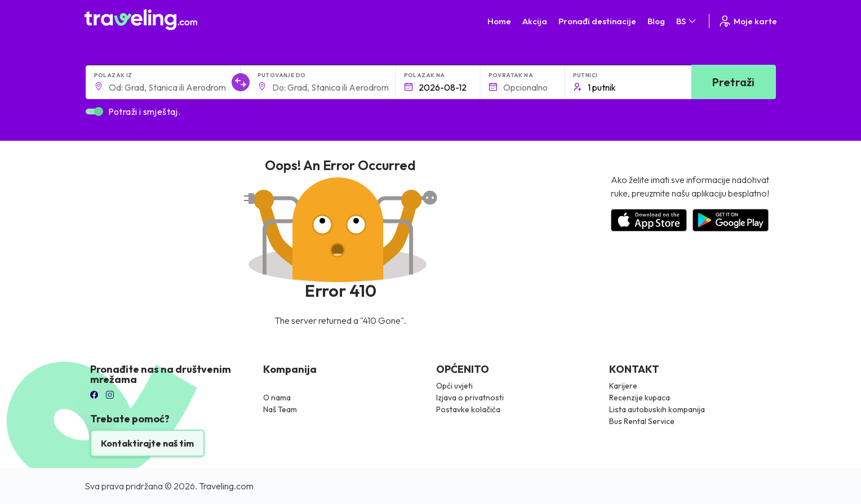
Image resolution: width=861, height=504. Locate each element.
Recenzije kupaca (640, 398)
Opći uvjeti (454, 386)
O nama (277, 398)
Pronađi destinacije (597, 21)
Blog (656, 21)
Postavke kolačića (468, 409)
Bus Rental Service (642, 421)
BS (687, 21)
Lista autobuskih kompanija (657, 409)
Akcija (535, 21)
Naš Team (280, 409)
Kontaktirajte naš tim (147, 443)
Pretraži (733, 82)
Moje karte (747, 21)
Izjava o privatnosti (470, 398)
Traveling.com (226, 486)
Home (499, 21)
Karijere (623, 386)
